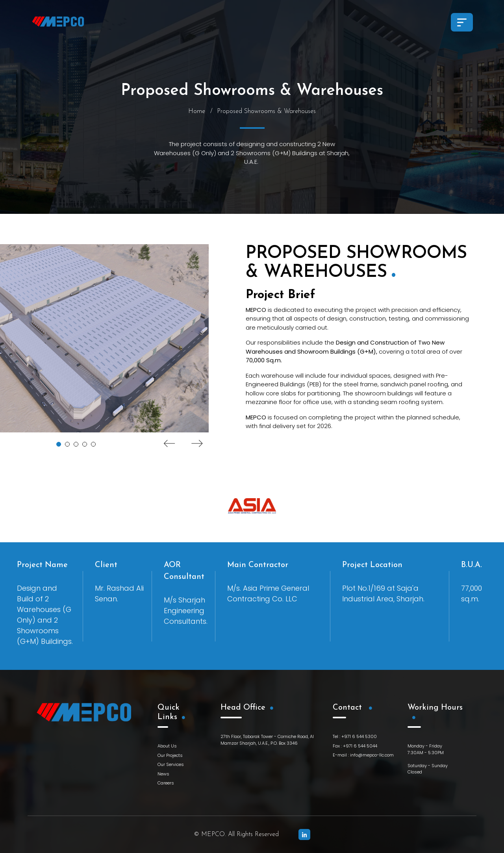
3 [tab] (76, 445)
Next (197, 444)
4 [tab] (85, 445)
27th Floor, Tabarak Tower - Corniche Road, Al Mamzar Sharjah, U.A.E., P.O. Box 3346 (267, 740)
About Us (167, 746)
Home (197, 112)
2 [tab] (67, 445)
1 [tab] (59, 445)
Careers (166, 783)
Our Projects (170, 755)
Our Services (171, 764)
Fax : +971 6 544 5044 (355, 746)
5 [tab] (93, 445)
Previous (169, 444)
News (163, 774)
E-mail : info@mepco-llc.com (363, 755)
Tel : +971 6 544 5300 (355, 736)
